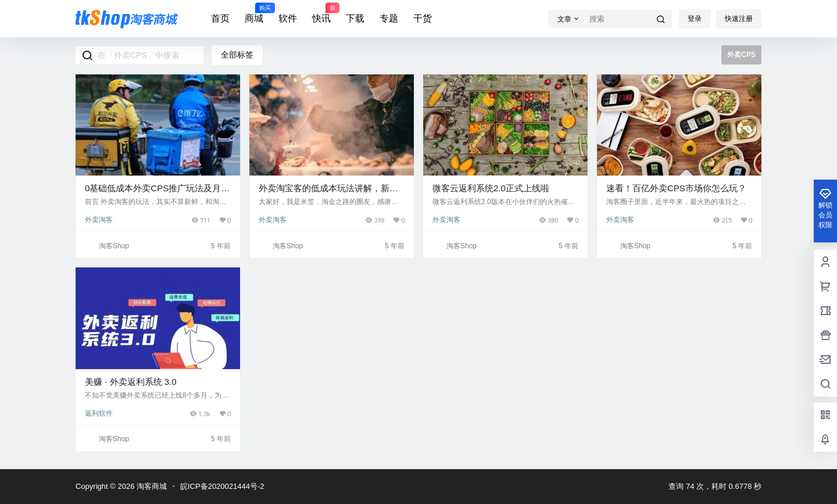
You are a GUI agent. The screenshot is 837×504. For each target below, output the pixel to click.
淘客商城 (151, 486)
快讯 (321, 13)
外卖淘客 (99, 220)
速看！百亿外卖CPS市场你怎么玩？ (676, 188)
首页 (220, 18)
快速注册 (739, 19)
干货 (423, 18)
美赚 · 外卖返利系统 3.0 (131, 382)
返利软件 (99, 413)
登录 (695, 19)
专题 (389, 18)
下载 (355, 18)
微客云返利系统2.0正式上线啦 (491, 188)
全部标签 (237, 55)
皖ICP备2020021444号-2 (222, 486)
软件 (288, 18)
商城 (254, 13)
